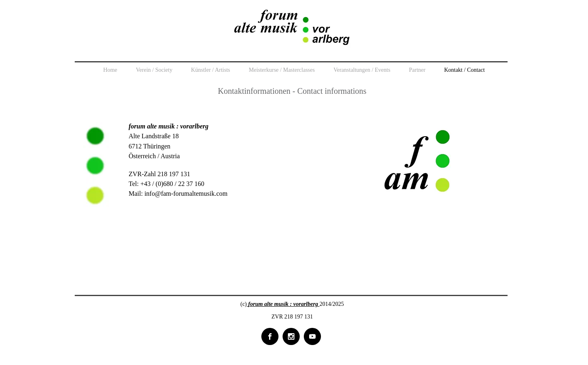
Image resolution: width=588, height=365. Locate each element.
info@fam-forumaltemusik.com (186, 194)
